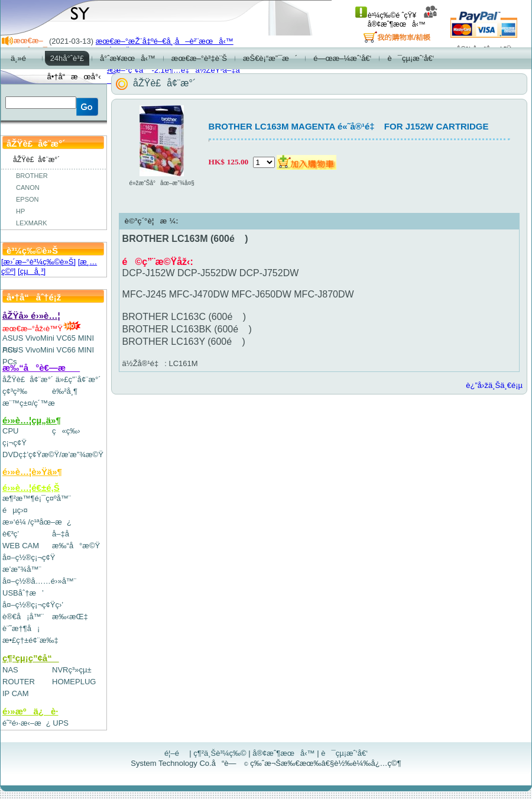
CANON (28, 187)
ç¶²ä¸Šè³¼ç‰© (220, 753)
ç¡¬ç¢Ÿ (14, 443)
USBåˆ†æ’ (23, 593)
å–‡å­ (64, 534)
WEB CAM (21, 546)
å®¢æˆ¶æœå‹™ (403, 20)
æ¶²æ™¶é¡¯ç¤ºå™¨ (37, 498)
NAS (10, 670)
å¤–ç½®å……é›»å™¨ (39, 581)
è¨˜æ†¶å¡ (21, 628)
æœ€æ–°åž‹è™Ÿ (42, 329)
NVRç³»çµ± (72, 670)
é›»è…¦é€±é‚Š (31, 488)
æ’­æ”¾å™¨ (22, 569)
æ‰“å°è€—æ (41, 368)
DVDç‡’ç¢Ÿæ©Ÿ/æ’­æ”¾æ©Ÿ (53, 455)
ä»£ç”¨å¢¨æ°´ (78, 379)
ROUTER (19, 682)
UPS (61, 723)
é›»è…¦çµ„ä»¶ (32, 420)
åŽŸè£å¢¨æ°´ (28, 379)
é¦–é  (176, 753)
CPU (10, 431)
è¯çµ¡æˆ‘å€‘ (344, 753)
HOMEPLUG (74, 682)
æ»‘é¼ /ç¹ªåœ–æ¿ (37, 522)
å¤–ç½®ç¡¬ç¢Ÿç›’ (33, 605)
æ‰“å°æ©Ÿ (76, 546)
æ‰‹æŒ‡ (70, 617)
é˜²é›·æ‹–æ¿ (27, 723)
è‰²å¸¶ (65, 391)
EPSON (27, 199)
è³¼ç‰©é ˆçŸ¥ (386, 15)
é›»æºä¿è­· (30, 711)
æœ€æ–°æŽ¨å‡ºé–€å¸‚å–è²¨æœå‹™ (165, 41)
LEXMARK (32, 223)
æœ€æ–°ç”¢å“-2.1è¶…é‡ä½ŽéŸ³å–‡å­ (171, 70)
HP (20, 211)
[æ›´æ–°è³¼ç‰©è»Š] (38, 262)
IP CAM (16, 693)
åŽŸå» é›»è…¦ (31, 316)
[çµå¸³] (32, 271)
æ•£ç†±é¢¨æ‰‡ (30, 640)
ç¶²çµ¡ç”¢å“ (31, 658)
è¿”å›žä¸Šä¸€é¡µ (494, 385)
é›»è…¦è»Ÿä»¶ (32, 472)
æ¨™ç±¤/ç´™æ (34, 403)
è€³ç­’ (11, 534)
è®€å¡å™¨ (23, 617)
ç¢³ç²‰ (15, 391)
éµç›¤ (15, 510)
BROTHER (32, 176)
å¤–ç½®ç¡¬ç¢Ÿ (29, 557)
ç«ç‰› (66, 431)
